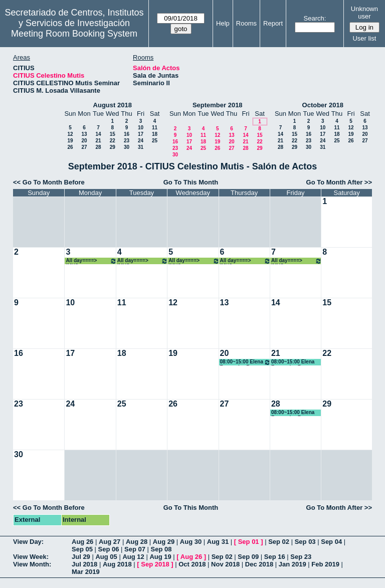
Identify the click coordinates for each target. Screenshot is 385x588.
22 (113, 141)
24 (141, 141)
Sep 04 (331, 542)
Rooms (246, 23)
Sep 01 (249, 542)
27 (84, 147)
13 (84, 134)
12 (70, 134)
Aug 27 (110, 542)
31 (141, 147)
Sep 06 (109, 549)
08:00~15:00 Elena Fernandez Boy (245, 362)
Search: (315, 18)
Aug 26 (82, 542)
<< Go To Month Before (49, 182)
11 (155, 128)
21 (98, 141)
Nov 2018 (225, 564)
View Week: (31, 557)
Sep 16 (275, 557)
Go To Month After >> (339, 182)
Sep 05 (82, 549)
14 (98, 134)
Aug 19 (160, 557)
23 (127, 141)
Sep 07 (135, 549)
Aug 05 (106, 557)
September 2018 (218, 105)
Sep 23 (301, 557)
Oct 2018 (192, 564)
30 (127, 147)
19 (70, 141)
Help (223, 23)
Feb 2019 (325, 564)
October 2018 (323, 105)
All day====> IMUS (91, 261)
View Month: (32, 564)
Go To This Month (191, 182)
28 (98, 147)
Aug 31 (218, 542)
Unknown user (364, 13)
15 (113, 134)
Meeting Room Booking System (74, 34)
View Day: (28, 542)
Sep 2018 (155, 564)
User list (364, 38)
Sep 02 (279, 542)
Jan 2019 (293, 564)
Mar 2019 (86, 572)
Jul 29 (81, 557)
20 (84, 141)
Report (273, 23)
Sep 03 (305, 542)
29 (113, 147)
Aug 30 (191, 542)
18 (155, 134)
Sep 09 (248, 557)
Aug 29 (164, 542)
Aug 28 (137, 542)
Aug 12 (133, 557)
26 (70, 147)
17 (141, 134)
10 (141, 128)
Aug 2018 (117, 564)
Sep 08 (161, 549)
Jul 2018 (84, 564)
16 (127, 134)
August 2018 (113, 105)
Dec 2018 (259, 564)
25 (155, 141)
